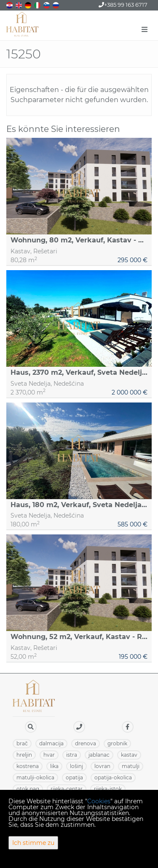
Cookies (99, 801)
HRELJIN (24, 755)
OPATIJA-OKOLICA (113, 777)
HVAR (49, 755)
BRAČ (22, 743)
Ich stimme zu (33, 843)
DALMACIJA (51, 743)
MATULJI (131, 766)
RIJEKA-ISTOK (108, 789)
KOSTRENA (28, 766)
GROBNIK (117, 743)
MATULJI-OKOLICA (35, 777)
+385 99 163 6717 (123, 5)
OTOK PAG (28, 789)
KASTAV (129, 755)
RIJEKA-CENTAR (67, 789)
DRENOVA (86, 743)
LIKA (54, 766)
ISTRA (72, 755)
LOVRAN (102, 766)
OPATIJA (74, 777)
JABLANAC (99, 755)
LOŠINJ (76, 766)
